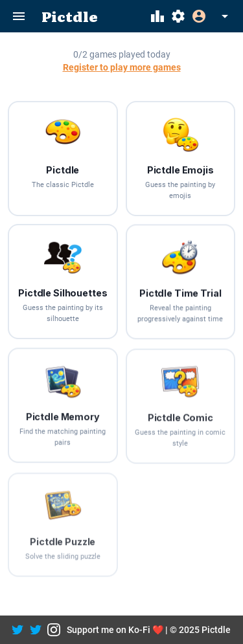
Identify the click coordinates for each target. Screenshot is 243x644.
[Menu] (19, 16)
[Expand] (212, 16)
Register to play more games (122, 68)
